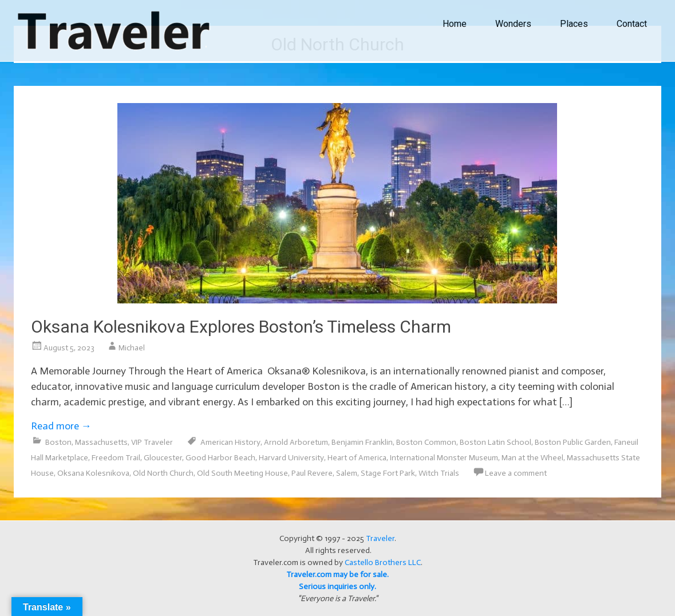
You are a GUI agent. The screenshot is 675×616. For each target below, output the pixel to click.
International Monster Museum (444, 458)
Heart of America (357, 458)
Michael (132, 348)
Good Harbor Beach (220, 458)
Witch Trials (439, 473)
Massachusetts (101, 442)
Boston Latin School (496, 442)
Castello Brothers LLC (383, 562)
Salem (347, 473)
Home (455, 24)
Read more (61, 426)
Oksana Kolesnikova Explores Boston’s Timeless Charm (241, 327)
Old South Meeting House (242, 473)
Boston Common (426, 442)
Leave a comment (516, 473)
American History (230, 442)
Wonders (513, 24)
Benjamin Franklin (362, 442)
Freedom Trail (116, 458)
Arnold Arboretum (296, 442)
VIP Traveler (152, 442)
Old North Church (163, 473)
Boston (58, 442)
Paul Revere (312, 473)
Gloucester (163, 458)
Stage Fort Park (388, 473)
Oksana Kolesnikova (93, 473)
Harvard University (291, 458)
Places (574, 24)
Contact (632, 24)
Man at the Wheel (532, 458)
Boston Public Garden (573, 442)
